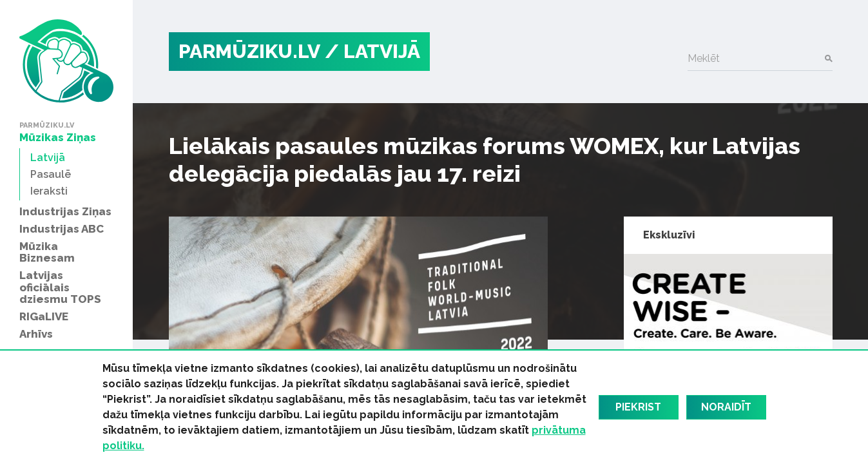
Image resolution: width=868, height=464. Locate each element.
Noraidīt (726, 407)
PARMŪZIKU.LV (249, 51)
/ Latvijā (372, 51)
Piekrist (638, 407)
